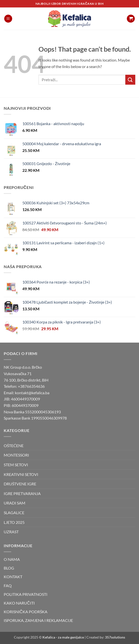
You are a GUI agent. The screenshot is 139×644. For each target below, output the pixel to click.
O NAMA (12, 559)
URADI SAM (15, 503)
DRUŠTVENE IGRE (20, 484)
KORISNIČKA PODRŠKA (26, 612)
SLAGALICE (14, 513)
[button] (8, 19)
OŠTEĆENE (14, 446)
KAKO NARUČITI (19, 603)
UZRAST (11, 532)
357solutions (115, 637)
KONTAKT (13, 577)
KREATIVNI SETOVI (21, 474)
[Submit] (130, 80)
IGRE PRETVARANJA (22, 493)
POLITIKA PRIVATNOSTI (26, 594)
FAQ (8, 586)
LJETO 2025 (14, 522)
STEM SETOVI (16, 465)
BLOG (9, 568)
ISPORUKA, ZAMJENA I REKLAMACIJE (38, 620)
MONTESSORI (16, 455)
